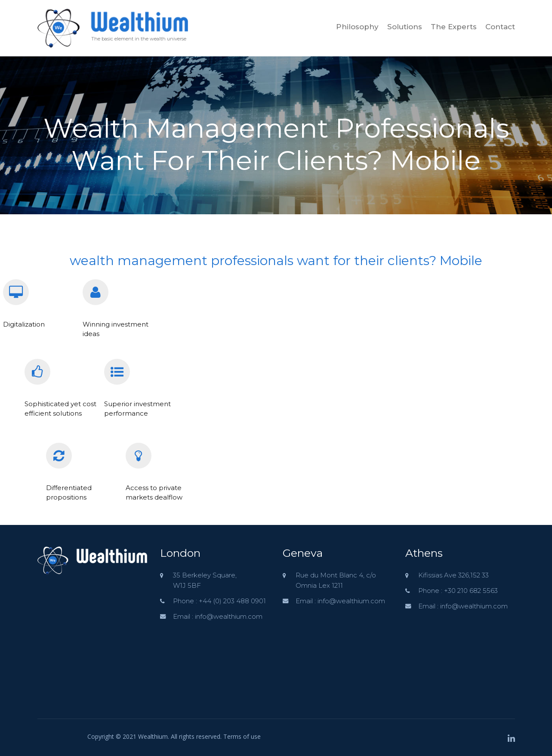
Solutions (405, 27)
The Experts (454, 27)
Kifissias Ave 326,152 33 (453, 575)
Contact (500, 27)
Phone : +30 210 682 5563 (458, 591)
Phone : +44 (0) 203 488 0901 (219, 601)
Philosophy (357, 27)
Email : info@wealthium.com (218, 616)
